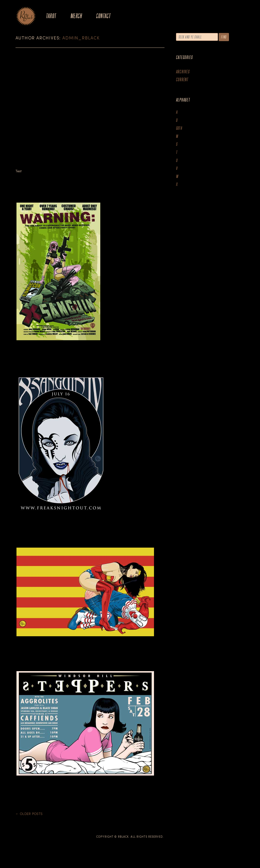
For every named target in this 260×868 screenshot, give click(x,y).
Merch (76, 16)
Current (182, 79)
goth (179, 128)
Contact (103, 16)
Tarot (51, 16)
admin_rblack (81, 38)
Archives (183, 72)
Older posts (29, 814)
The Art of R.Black (26, 16)
